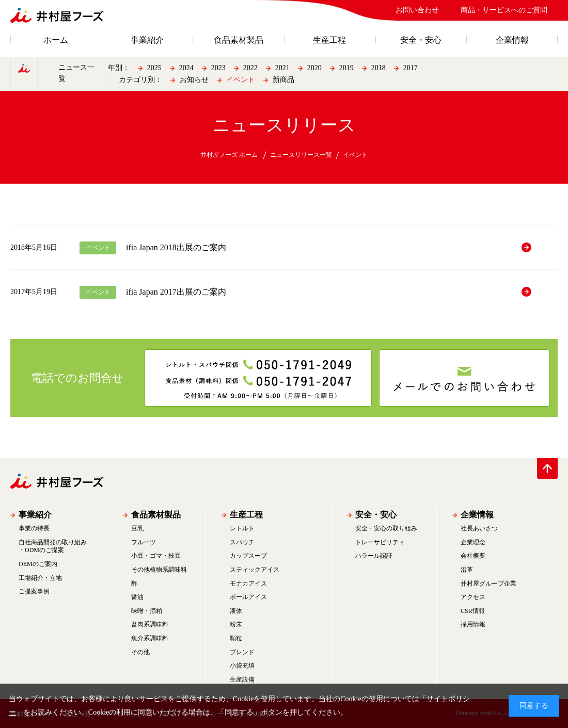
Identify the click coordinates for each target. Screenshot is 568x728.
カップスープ (248, 556)
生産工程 (329, 40)
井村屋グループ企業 (488, 584)
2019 (346, 68)
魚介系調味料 (150, 638)
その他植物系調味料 (159, 570)
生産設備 (242, 680)
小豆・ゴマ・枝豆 (156, 556)
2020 (314, 68)
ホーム (56, 40)
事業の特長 (34, 528)
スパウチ (242, 542)
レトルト (242, 528)
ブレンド (242, 652)
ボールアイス (248, 597)
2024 (186, 68)
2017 (411, 68)
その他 (140, 652)
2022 (250, 68)
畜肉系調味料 (150, 624)
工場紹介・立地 (40, 578)
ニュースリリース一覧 (301, 155)
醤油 (137, 597)
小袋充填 (242, 666)
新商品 (283, 80)
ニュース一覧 (76, 73)
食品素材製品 (239, 40)
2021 (282, 68)
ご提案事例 (34, 591)
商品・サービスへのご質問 (504, 10)
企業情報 (512, 40)
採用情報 (473, 624)
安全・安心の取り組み (386, 528)
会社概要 (473, 556)
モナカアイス (248, 584)
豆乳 (137, 528)
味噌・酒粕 (147, 611)
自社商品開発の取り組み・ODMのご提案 (53, 546)
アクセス (473, 597)
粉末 (236, 624)
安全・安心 (421, 40)
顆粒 (236, 638)
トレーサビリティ (380, 542)
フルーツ (144, 542)
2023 (218, 68)
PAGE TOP (547, 468)
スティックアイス (255, 570)
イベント (241, 80)
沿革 (467, 570)
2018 (378, 68)
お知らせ (194, 80)
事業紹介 (147, 40)
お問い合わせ (417, 10)
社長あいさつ (479, 528)
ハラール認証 (374, 556)
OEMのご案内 (38, 564)
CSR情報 (473, 611)
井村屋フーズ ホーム (229, 155)
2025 (154, 68)
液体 (236, 611)
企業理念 (473, 542)
